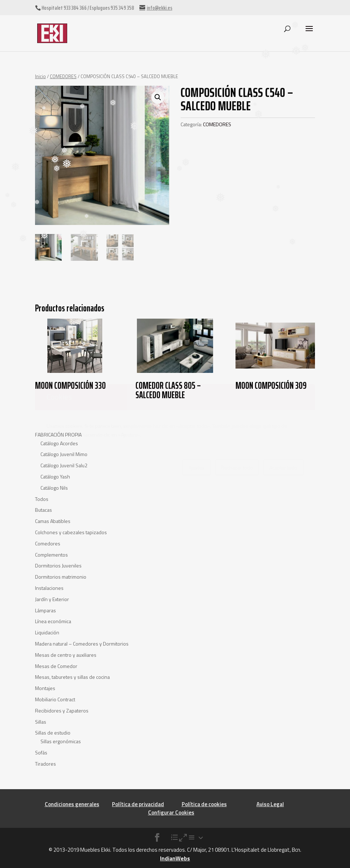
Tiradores (46, 764)
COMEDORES (63, 76)
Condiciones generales (72, 804)
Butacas (44, 510)
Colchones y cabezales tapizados (71, 532)
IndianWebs (175, 858)
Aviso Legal (270, 804)
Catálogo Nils (54, 488)
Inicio (40, 76)
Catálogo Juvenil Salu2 (64, 465)
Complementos (51, 555)
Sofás (41, 752)
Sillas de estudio (53, 733)
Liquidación (47, 632)
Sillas (41, 722)
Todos (42, 499)
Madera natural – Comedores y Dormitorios (82, 644)
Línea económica (53, 621)
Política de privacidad (138, 804)
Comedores (48, 543)
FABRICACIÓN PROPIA (58, 435)
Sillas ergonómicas (61, 741)
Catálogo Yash (55, 476)
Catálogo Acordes (59, 443)
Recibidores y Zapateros (62, 710)
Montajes (45, 688)
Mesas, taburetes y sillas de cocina (72, 677)
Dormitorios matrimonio (61, 577)
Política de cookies (204, 804)
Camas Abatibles (53, 521)
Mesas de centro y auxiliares (66, 655)
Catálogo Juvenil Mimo (64, 454)
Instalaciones (49, 588)
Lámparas (46, 610)
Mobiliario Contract (55, 699)
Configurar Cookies (171, 812)
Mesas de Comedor (56, 666)
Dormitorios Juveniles (58, 565)
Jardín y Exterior (52, 599)
